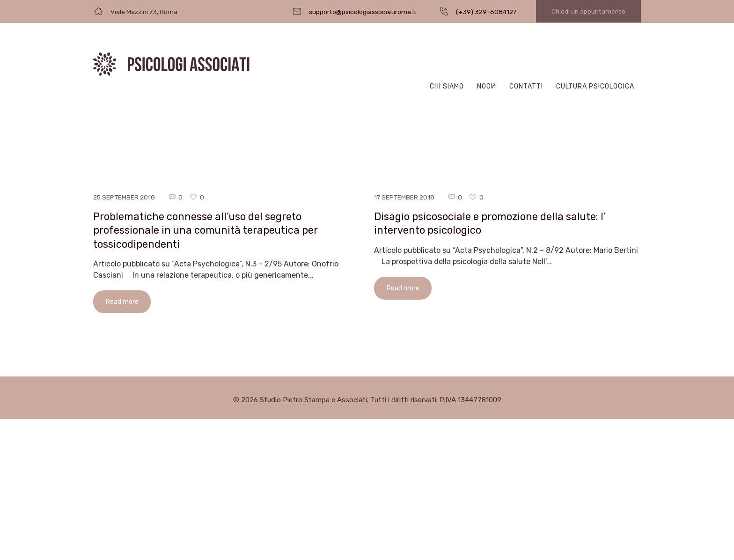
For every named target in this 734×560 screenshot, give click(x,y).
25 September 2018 (125, 197)
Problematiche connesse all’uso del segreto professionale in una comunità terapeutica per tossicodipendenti (207, 230)
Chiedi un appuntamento (588, 11)
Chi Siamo (447, 86)
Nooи (487, 86)
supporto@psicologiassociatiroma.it (363, 12)
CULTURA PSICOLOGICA (595, 86)
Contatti (526, 86)
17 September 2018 (405, 197)
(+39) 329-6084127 (486, 12)
